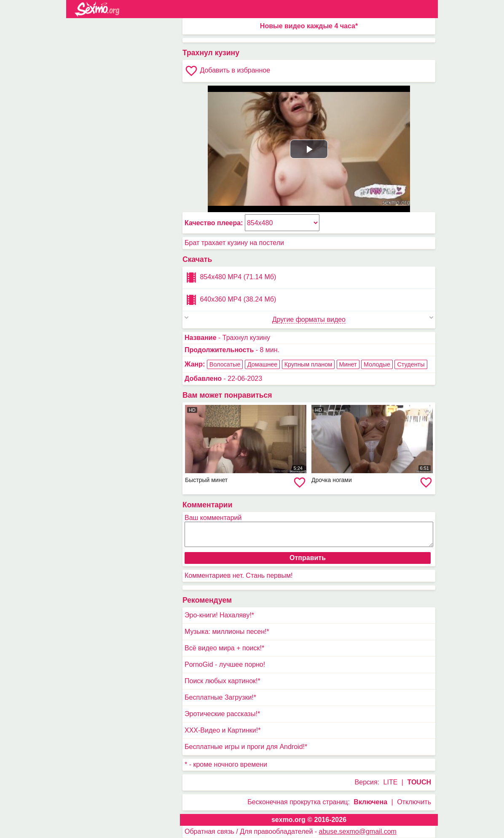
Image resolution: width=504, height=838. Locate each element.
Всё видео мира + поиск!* (224, 648)
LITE (391, 782)
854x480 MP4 (230, 278)
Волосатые (225, 364)
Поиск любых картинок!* (223, 681)
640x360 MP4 (230, 300)
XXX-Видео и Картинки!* (223, 730)
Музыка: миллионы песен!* (227, 632)
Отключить (414, 802)
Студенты (411, 364)
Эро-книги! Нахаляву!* (219, 615)
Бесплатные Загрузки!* (220, 697)
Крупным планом (308, 364)
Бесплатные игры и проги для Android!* (246, 747)
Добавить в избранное (227, 71)
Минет (348, 364)
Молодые (377, 364)
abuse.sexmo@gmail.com (358, 831)
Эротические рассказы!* (222, 714)
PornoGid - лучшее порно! (225, 664)
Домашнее (262, 364)
